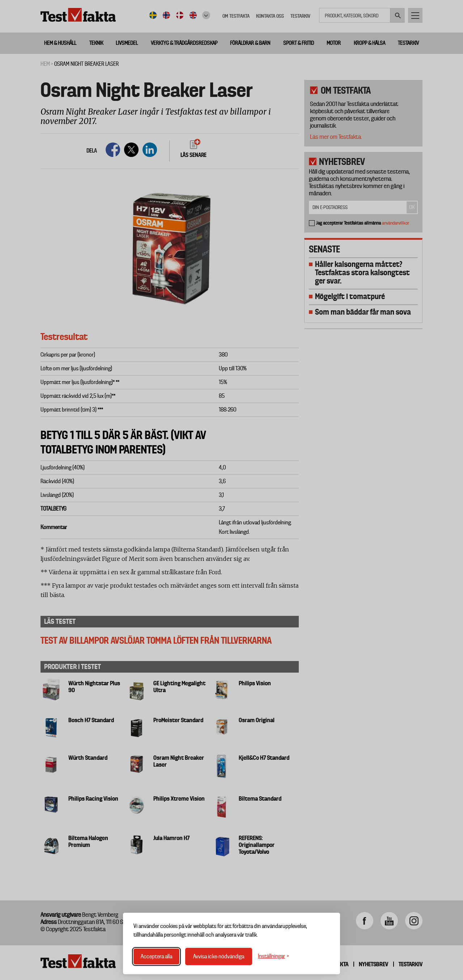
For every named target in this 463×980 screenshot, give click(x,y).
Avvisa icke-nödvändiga (219, 956)
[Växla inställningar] (273, 956)
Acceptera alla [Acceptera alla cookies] (156, 956)
